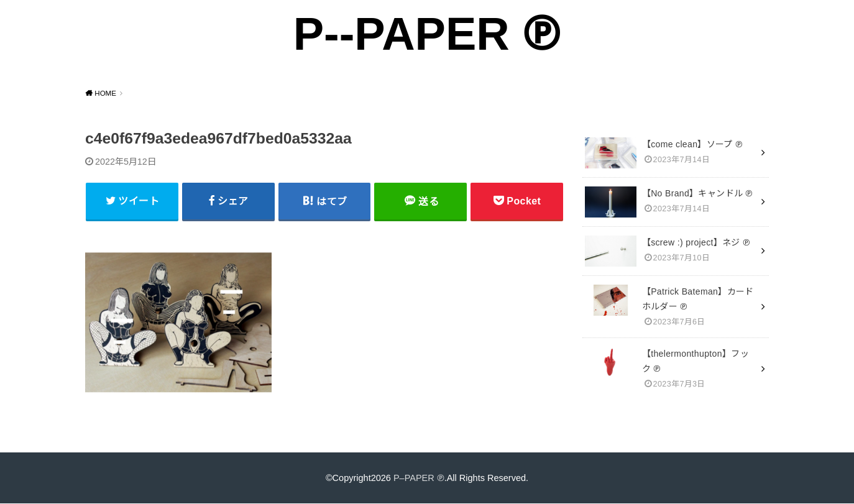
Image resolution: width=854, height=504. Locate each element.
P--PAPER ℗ (427, 34)
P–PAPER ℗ (419, 478)
